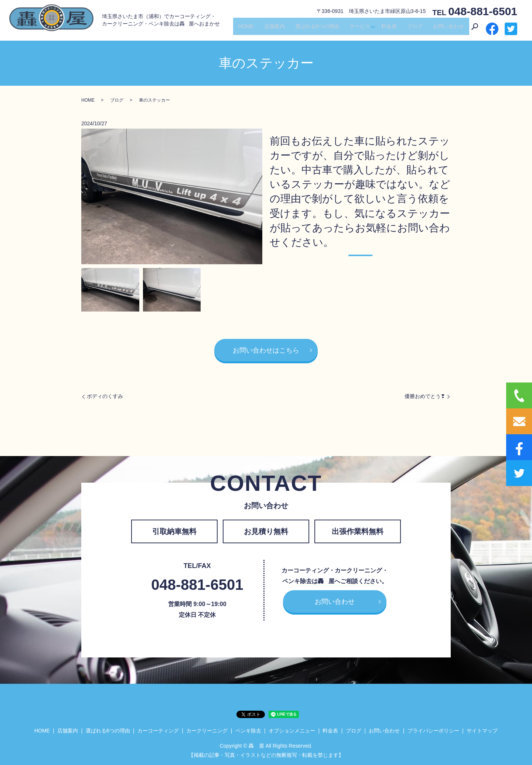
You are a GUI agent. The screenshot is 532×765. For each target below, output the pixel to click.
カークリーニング (207, 731)
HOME (244, 29)
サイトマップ (482, 731)
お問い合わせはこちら (266, 350)
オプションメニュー (292, 731)
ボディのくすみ (105, 396)
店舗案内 (272, 29)
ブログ (415, 29)
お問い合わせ (449, 29)
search (475, 29)
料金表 (389, 29)
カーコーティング (158, 731)
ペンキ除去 (248, 731)
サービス (358, 29)
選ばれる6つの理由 (315, 29)
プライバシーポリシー (433, 731)
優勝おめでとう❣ (425, 396)
